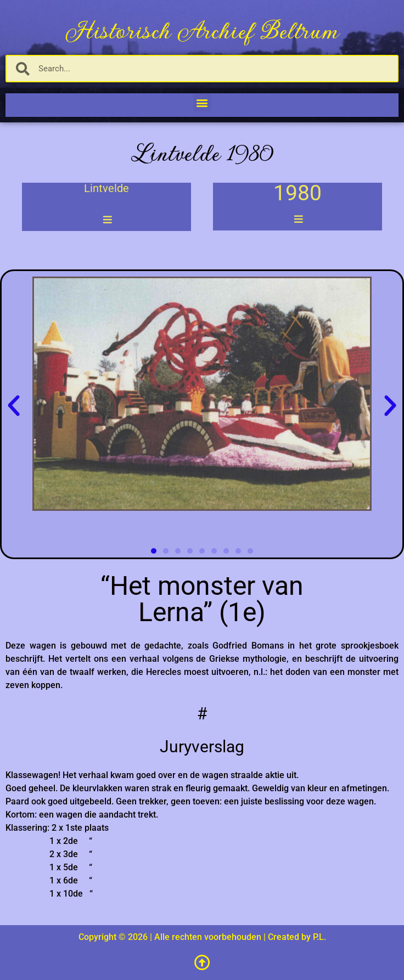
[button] (202, 102)
